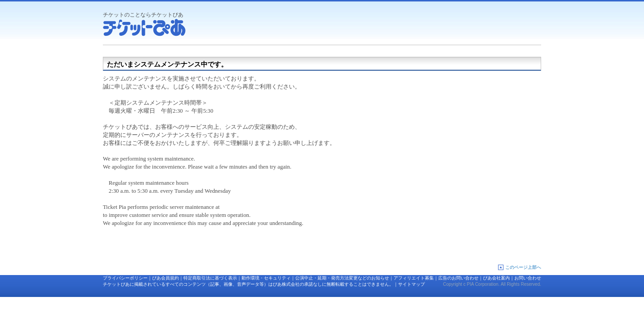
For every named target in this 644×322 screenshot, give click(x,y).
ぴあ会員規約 (165, 278)
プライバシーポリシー (125, 278)
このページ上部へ (523, 267)
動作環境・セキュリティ (266, 278)
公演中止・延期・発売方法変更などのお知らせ (342, 278)
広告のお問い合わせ (458, 278)
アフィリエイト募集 (414, 278)
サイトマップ (411, 284)
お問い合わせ (528, 278)
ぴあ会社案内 (496, 278)
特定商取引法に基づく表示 (210, 278)
